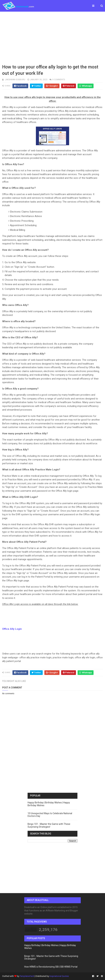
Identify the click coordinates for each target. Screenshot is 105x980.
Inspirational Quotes (59, 976)
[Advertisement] (53, 37)
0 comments (59, 80)
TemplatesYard (27, 976)
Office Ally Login (12, 629)
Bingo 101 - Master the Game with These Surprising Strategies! (49, 825)
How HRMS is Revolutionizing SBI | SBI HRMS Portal (51, 967)
